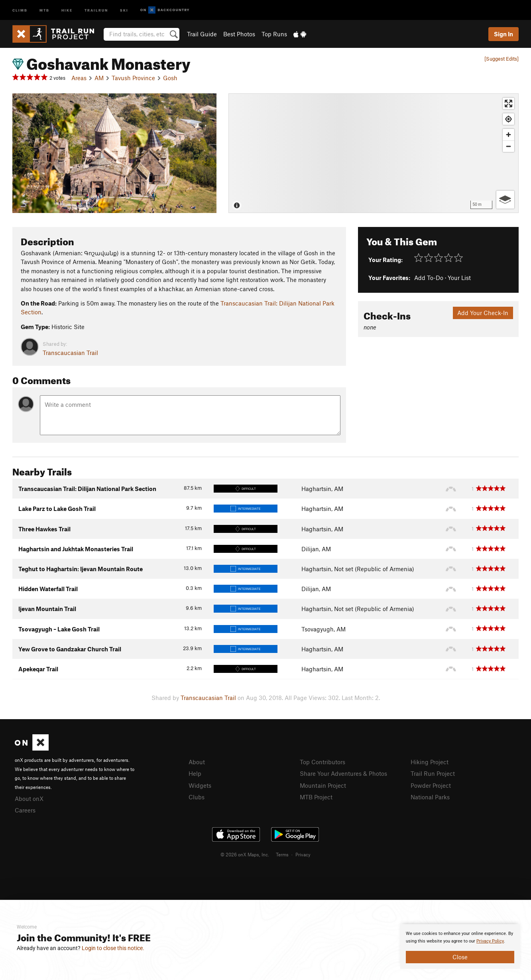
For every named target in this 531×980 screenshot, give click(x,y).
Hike (67, 10)
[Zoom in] (508, 135)
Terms (282, 854)
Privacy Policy (490, 941)
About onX (29, 799)
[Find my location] (508, 119)
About (197, 762)
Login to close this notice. (113, 948)
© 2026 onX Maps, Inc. (245, 854)
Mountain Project (323, 785)
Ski (124, 10)
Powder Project (431, 785)
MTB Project (316, 797)
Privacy (303, 854)
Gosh (170, 78)
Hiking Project (430, 762)
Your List (459, 278)
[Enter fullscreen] (508, 104)
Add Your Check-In (483, 313)
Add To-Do (429, 278)
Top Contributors (323, 762)
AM (99, 78)
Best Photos (239, 34)
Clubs (197, 797)
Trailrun (96, 10)
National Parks (430, 797)
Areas (79, 78)
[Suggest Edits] (501, 59)
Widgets (200, 785)
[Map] (374, 153)
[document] (460, 946)
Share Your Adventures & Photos (343, 773)
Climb (20, 10)
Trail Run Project (433, 773)
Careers (25, 810)
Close (460, 957)
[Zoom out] (508, 146)
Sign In (503, 34)
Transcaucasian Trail (70, 353)
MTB (44, 10)
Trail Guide (202, 34)
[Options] (505, 200)
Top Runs (274, 34)
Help (195, 773)
